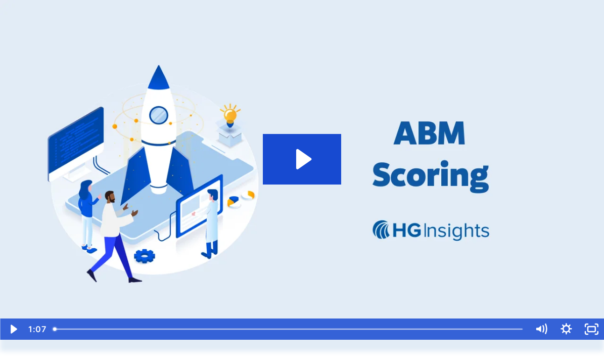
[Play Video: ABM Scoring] (302, 159)
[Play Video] (13, 329)
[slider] (288, 329)
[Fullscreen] (591, 329)
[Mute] (541, 329)
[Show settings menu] (566, 329)
